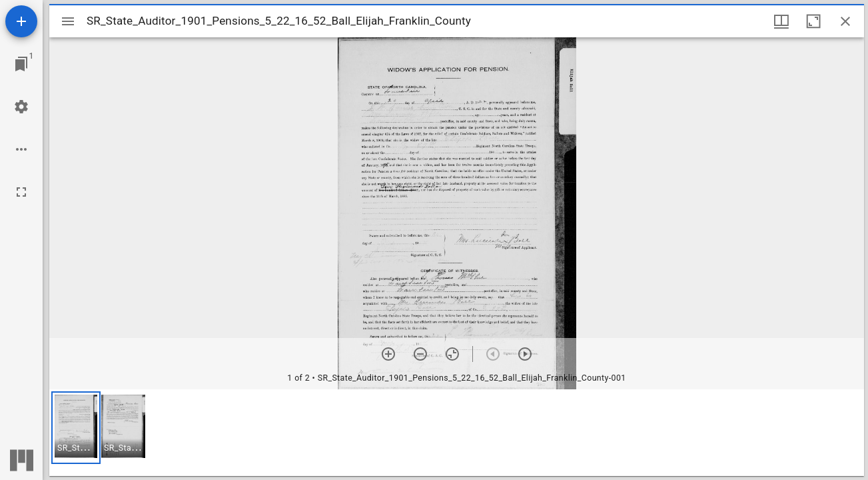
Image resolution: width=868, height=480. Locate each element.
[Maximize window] (813, 21)
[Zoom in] (388, 354)
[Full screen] (21, 192)
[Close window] (845, 21)
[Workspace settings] (21, 107)
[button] (76, 428)
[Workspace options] (21, 149)
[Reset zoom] (452, 354)
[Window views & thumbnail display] (781, 21)
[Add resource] (21, 21)
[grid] (457, 433)
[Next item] (525, 354)
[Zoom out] (420, 354)
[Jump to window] (21, 64)
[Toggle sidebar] (68, 21)
